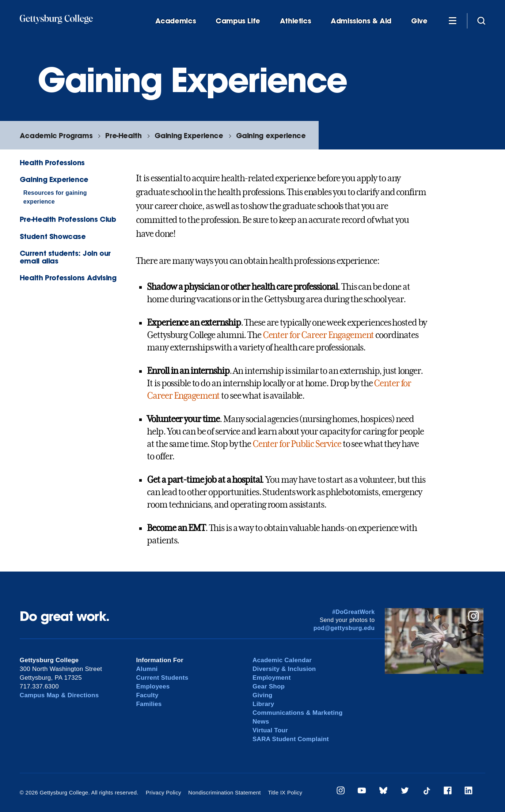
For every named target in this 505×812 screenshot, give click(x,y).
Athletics (296, 21)
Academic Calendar (282, 660)
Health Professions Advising (68, 278)
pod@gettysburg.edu (344, 628)
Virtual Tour (270, 730)
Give (419, 21)
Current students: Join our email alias (65, 257)
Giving (262, 695)
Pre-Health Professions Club (68, 219)
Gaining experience (271, 135)
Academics (176, 21)
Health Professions (52, 162)
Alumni (147, 669)
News (261, 722)
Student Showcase (53, 236)
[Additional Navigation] (452, 20)
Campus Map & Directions (59, 695)
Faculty (147, 695)
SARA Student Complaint (291, 739)
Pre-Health (123, 135)
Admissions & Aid (361, 21)
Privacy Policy (164, 792)
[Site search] (481, 20)
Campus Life (238, 21)
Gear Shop (269, 686)
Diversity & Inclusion (284, 669)
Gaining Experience (189, 135)
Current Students (162, 678)
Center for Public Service (297, 444)
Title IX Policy (285, 792)
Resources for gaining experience (55, 197)
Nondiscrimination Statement (225, 792)
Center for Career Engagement (318, 335)
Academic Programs (56, 135)
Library (263, 704)
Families (149, 704)
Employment (272, 678)
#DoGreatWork (354, 612)
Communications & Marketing (298, 713)
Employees (153, 686)
